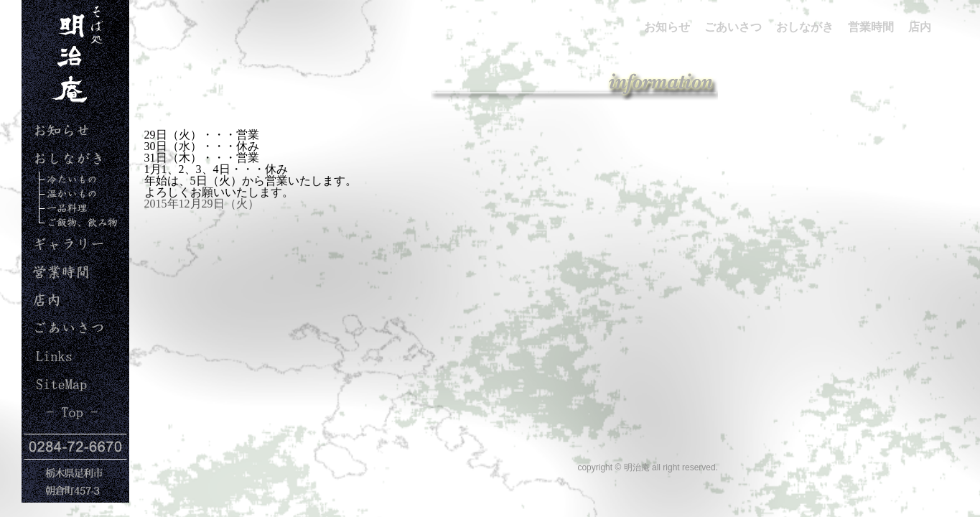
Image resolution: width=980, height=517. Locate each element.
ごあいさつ (61, 341)
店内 (40, 313)
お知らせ (55, 143)
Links (45, 369)
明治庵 (67, 107)
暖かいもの (61, 200)
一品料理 (55, 214)
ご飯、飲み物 (67, 229)
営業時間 (52, 285)
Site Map (53, 397)
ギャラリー (61, 257)
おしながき (61, 171)
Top (52, 425)
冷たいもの (68, 186)
